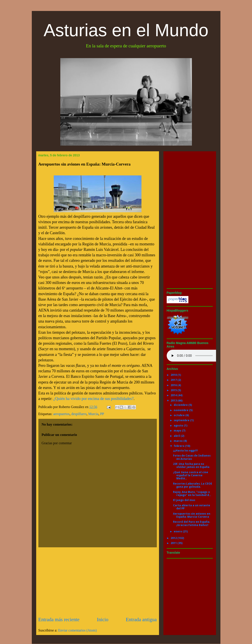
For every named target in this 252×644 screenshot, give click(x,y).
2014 (174, 395)
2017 (174, 380)
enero (178, 532)
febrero (179, 446)
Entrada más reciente (59, 620)
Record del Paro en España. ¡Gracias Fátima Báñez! (192, 523)
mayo (178, 431)
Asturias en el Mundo (126, 30)
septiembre (182, 420)
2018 (174, 375)
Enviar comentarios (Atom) (77, 630)
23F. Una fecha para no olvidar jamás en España (191, 466)
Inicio (103, 620)
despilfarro (79, 414)
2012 (174, 538)
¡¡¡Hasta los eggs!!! (185, 451)
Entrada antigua (141, 620)
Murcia (93, 414)
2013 (174, 401)
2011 (174, 543)
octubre (180, 415)
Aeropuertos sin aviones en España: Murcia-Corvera (192, 515)
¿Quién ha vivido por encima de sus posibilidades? (93, 399)
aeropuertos (61, 414)
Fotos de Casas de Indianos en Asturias (192, 457)
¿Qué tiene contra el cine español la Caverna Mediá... (191, 475)
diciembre (181, 405)
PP (102, 414)
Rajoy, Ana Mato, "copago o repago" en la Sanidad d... (192, 494)
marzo (179, 441)
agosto (179, 426)
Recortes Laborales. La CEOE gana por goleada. (193, 485)
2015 (174, 390)
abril (177, 436)
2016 (174, 385)
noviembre (181, 410)
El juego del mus (184, 500)
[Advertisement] (98, 582)
